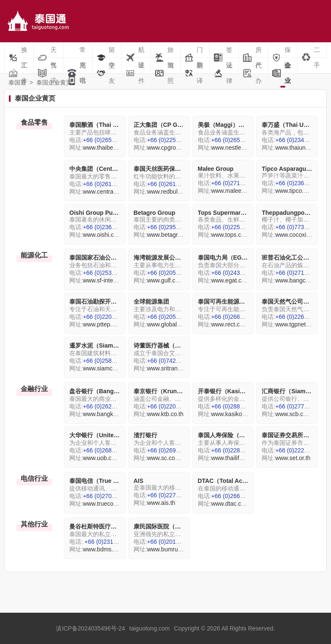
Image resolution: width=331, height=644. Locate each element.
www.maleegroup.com (240, 191)
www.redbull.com (170, 192)
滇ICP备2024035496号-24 (90, 628)
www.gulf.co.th (166, 280)
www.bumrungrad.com (176, 549)
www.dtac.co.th (231, 504)
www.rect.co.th (230, 324)
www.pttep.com (103, 324)
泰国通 (17, 82)
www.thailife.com (233, 458)
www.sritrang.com (170, 368)
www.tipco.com (295, 191)
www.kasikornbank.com (242, 414)
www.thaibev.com (106, 148)
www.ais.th (161, 503)
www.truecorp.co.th (108, 504)
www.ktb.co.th (165, 414)
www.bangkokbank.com (114, 414)
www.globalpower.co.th (177, 324)
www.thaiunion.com (301, 148)
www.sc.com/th (167, 458)
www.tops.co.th (231, 235)
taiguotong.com (150, 628)
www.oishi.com (103, 235)
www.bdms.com (104, 549)
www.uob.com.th (105, 458)
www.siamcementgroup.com (120, 368)
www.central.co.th (106, 192)
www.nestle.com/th (236, 148)
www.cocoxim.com (300, 235)
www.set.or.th (293, 458)
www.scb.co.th (294, 414)
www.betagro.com (171, 235)
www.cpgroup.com (171, 148)
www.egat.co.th (231, 280)
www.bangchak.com (302, 280)
